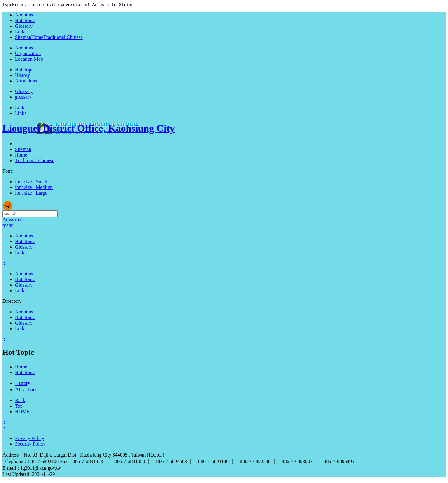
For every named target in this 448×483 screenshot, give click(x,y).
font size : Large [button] (31, 194)
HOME (22, 413)
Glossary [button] (24, 92)
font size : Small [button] (31, 183)
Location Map (29, 60)
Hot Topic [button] (25, 70)
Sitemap (23, 150)
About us (24, 237)
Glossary (24, 248)
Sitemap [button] (23, 38)
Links (21, 114)
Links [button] (21, 108)
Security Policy (30, 445)
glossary (23, 98)
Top (19, 407)
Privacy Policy (30, 439)
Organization (28, 54)
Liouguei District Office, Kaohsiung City (89, 129)
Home (37, 38)
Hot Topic (25, 242)
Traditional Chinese (63, 38)
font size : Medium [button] (34, 188)
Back (20, 401)
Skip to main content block (3, 3)
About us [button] (24, 49)
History (22, 76)
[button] (8, 226)
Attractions (26, 82)
